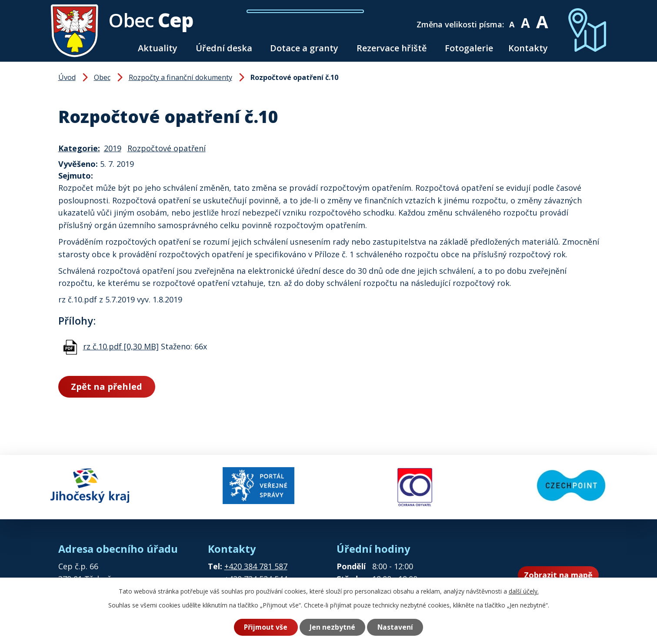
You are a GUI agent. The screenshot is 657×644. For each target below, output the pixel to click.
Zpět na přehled (107, 387)
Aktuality (158, 48)
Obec (102, 77)
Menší (512, 18)
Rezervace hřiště (392, 48)
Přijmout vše (266, 627)
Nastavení (395, 627)
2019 (113, 148)
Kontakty (528, 48)
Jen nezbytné (332, 627)
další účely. (524, 591)
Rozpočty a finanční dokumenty (180, 77)
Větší (542, 18)
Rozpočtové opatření (167, 148)
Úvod (120, 48)
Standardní (525, 18)
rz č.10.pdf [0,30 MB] (121, 346)
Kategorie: (79, 148)
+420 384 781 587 (256, 566)
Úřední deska (224, 48)
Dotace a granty (304, 48)
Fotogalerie (469, 48)
